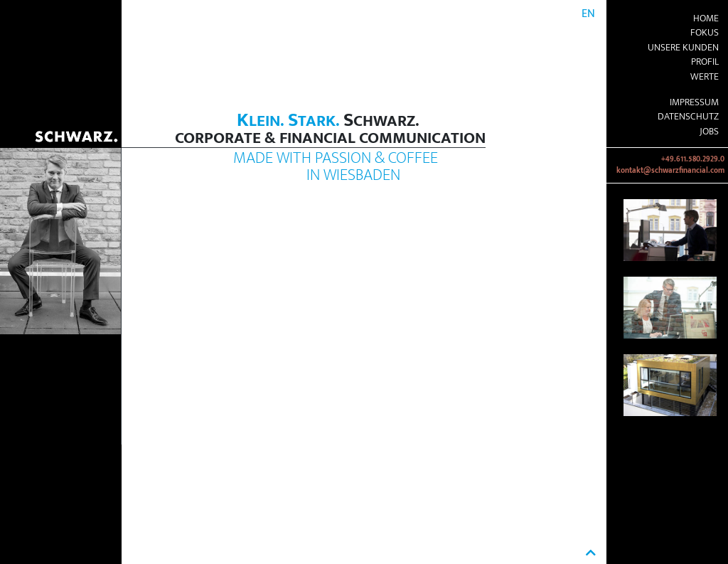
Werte (705, 77)
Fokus (705, 33)
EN (588, 14)
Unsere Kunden (683, 48)
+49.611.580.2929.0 (693, 159)
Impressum (694, 102)
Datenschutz (688, 117)
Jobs (709, 132)
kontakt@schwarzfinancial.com (670, 171)
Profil (705, 62)
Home (706, 18)
